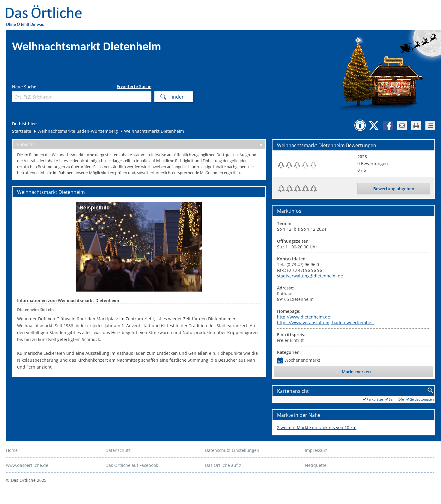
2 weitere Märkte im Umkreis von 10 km (317, 427)
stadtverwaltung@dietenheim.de (310, 276)
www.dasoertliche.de (27, 465)
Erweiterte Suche (134, 87)
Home (12, 450)
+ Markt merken (353, 372)
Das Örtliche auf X (223, 465)
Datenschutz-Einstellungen (232, 450)
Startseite (22, 131)
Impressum (316, 450)
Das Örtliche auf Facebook (132, 465)
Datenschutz (118, 450)
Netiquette (316, 465)
